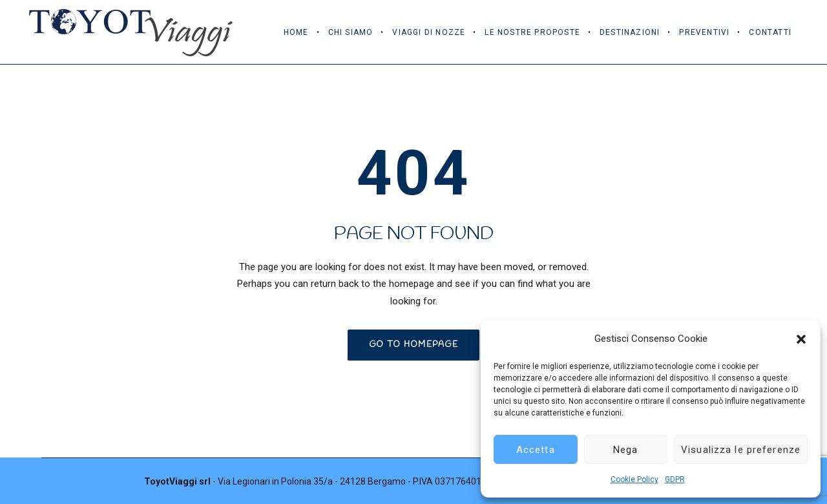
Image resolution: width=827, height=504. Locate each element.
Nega (626, 450)
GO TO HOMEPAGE (413, 345)
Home (296, 32)
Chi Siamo (351, 32)
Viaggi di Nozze (429, 32)
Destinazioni (630, 32)
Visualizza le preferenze (741, 450)
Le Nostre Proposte (532, 32)
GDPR (675, 479)
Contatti (770, 32)
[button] (801, 339)
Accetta (536, 450)
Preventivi (704, 32)
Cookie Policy (634, 479)
